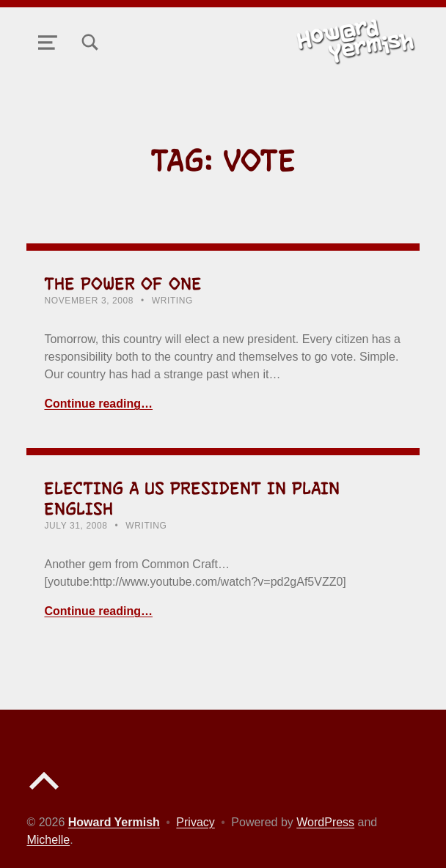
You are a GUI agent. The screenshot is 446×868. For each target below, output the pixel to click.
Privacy (195, 822)
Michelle (48, 840)
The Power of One (123, 284)
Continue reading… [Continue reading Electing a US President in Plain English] (98, 611)
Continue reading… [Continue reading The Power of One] (98, 404)
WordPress (325, 822)
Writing (172, 301)
